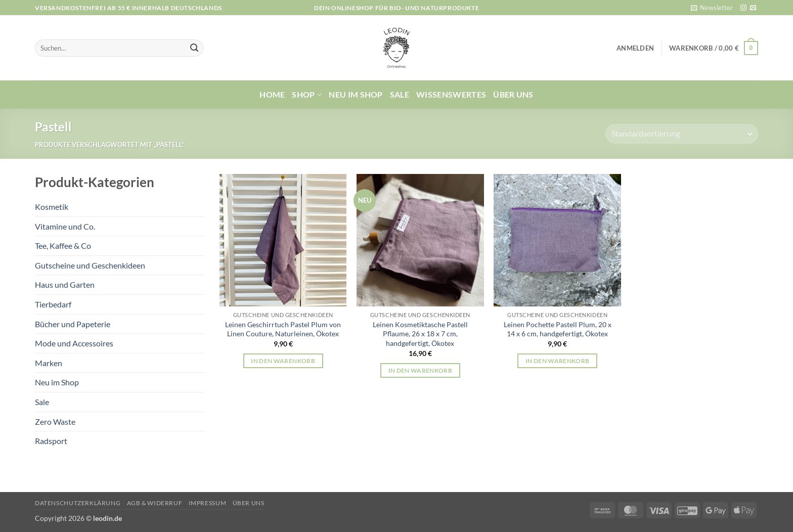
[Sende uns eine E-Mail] (753, 8)
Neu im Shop (356, 94)
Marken (49, 363)
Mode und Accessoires (74, 343)
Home (272, 94)
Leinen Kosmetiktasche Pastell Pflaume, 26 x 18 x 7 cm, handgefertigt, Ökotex (420, 334)
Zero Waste (55, 422)
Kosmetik (52, 207)
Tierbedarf (53, 304)
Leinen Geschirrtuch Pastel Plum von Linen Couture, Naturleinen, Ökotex (283, 329)
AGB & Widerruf (155, 503)
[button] (712, 8)
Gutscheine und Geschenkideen (90, 265)
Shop (307, 95)
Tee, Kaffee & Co (63, 246)
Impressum (208, 503)
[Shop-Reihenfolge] (682, 134)
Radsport (51, 441)
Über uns (513, 94)
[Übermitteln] (194, 48)
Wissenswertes (451, 94)
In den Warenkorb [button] (283, 361)
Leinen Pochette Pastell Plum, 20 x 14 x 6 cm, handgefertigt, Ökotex (558, 329)
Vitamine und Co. (65, 226)
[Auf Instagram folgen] (743, 8)
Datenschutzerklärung (78, 503)
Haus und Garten (65, 284)
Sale (400, 94)
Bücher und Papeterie (73, 324)
